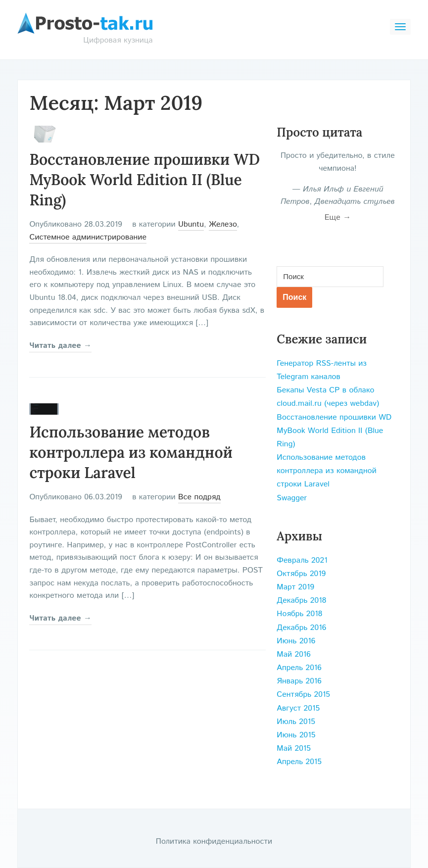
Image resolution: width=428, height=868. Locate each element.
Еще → (338, 217)
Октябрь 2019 (301, 574)
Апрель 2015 (299, 762)
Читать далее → (60, 346)
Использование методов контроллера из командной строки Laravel (131, 452)
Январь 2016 (299, 681)
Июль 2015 (296, 722)
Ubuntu (191, 224)
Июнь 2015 (296, 735)
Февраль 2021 (302, 560)
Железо (223, 224)
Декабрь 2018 (301, 601)
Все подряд (199, 497)
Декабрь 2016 (301, 628)
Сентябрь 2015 (303, 695)
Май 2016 (294, 654)
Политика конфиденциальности (214, 842)
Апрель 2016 (299, 668)
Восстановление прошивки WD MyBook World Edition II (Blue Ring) (144, 180)
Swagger (292, 498)
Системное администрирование (88, 237)
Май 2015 (294, 748)
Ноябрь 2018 (299, 614)
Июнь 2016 (296, 641)
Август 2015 (298, 708)
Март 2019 (295, 587)
